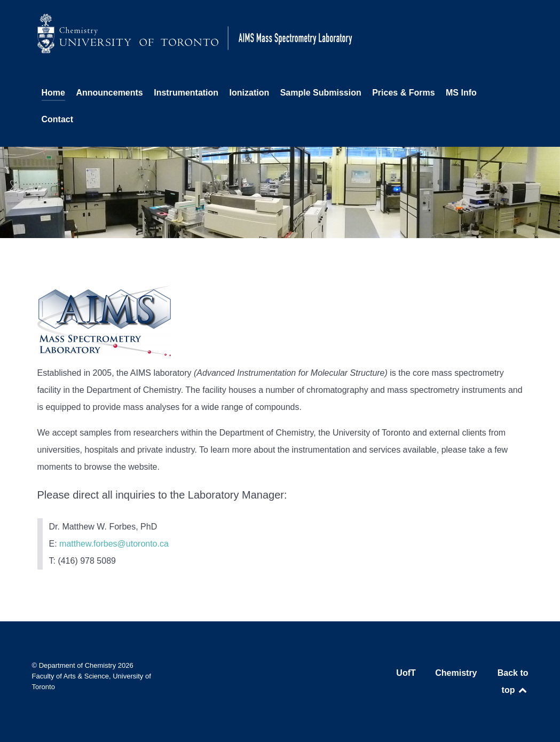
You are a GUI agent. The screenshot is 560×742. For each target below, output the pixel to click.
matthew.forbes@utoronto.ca (114, 544)
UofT (406, 673)
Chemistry (456, 673)
